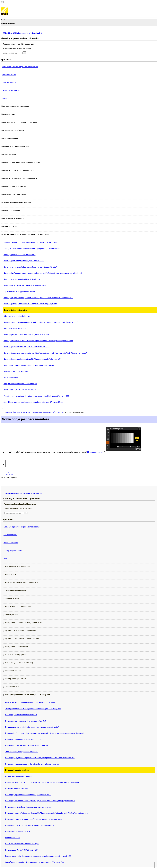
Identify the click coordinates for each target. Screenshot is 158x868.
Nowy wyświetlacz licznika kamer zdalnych (20, 384)
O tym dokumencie (9, 83)
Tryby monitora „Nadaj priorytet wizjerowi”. (20, 292)
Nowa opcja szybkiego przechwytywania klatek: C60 (24, 261)
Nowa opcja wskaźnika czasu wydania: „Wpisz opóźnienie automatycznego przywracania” (38, 341)
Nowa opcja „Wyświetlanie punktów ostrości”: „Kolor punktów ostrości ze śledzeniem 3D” (38, 298)
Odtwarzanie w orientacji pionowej (17, 316)
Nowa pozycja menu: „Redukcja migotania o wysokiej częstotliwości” (30, 267)
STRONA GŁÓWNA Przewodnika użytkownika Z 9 (22, 33)
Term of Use (9, 474)
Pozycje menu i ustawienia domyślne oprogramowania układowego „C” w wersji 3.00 (36, 396)
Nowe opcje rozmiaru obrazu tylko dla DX (19, 255)
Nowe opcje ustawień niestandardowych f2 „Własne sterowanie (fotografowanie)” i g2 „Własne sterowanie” (45, 353)
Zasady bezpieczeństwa (11, 90)
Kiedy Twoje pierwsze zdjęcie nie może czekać (20, 67)
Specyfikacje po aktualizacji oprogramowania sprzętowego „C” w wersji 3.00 (33, 402)
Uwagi (4, 98)
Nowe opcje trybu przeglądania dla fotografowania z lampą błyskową (30, 304)
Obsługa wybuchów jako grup (15, 328)
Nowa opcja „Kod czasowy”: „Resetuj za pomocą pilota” (25, 285)
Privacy (8, 472)
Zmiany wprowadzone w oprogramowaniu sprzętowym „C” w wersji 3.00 (31, 249)
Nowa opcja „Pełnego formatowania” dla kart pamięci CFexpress (29, 365)
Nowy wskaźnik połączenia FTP (16, 371)
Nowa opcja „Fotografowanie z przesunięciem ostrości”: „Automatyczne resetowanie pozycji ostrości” (43, 273)
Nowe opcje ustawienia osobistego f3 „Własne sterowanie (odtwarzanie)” (32, 359)
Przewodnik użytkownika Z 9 (16, 412)
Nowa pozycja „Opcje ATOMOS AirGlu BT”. (20, 390)
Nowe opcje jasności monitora (15, 310)
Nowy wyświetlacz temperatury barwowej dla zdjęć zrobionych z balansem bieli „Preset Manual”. (41, 322)
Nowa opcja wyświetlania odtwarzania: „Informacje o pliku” (26, 335)
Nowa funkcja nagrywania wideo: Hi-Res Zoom (22, 279)
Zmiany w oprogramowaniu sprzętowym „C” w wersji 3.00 (45, 412)
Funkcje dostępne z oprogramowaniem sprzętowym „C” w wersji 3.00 (30, 242)
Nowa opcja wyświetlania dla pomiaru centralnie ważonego (26, 347)
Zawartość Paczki (9, 75)
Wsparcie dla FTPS (11, 378)
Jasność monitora (97, 452)
